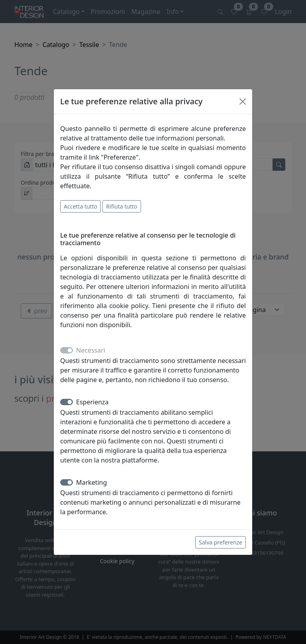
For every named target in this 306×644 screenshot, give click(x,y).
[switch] (67, 402)
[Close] (243, 101)
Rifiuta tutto (122, 206)
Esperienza (92, 402)
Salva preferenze (221, 542)
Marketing (91, 482)
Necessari (91, 350)
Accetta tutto (80, 206)
